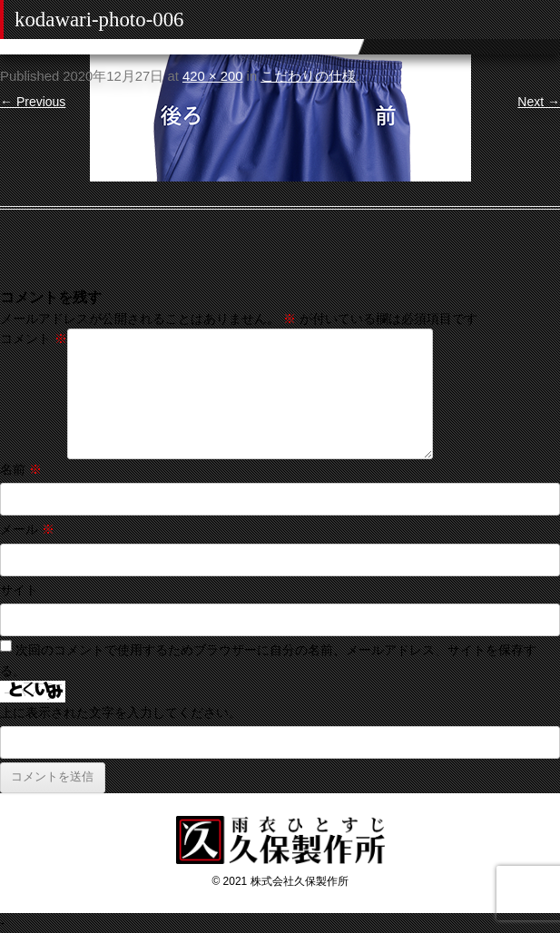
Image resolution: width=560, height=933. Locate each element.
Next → (539, 102)
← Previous (33, 102)
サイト (19, 590)
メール (27, 529)
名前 (21, 469)
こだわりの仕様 (308, 76)
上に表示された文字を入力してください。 (121, 712)
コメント (34, 339)
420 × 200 (212, 76)
